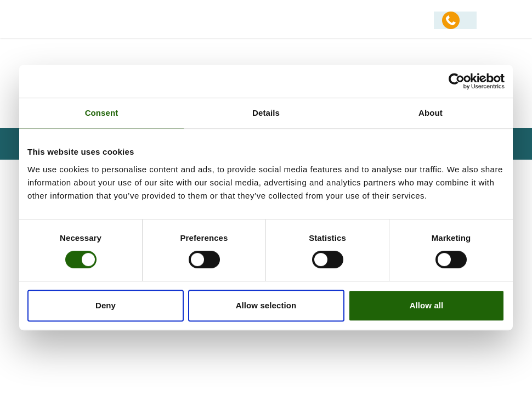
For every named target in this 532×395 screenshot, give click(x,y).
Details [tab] (266, 113)
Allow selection (266, 305)
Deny (106, 305)
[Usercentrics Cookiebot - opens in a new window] (457, 81)
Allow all (427, 305)
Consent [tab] (102, 113)
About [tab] (431, 113)
